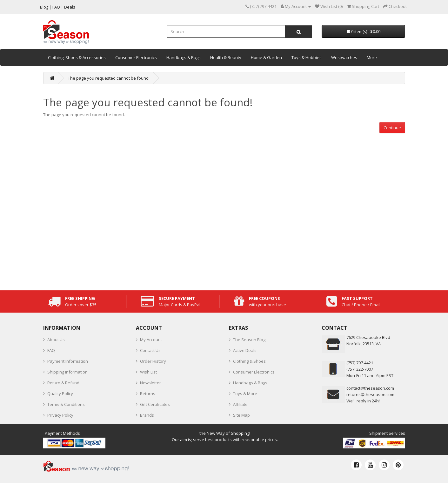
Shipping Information (67, 372)
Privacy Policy (60, 415)
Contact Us (150, 350)
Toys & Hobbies (307, 57)
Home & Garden (266, 57)
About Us (56, 340)
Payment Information (68, 361)
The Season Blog (249, 340)
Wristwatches (344, 57)
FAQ (51, 350)
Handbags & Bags (184, 57)
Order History (153, 361)
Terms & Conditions (66, 404)
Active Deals (245, 350)
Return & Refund (63, 383)
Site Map (241, 415)
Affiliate (240, 404)
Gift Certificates (155, 404)
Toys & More (245, 394)
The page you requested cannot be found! (109, 78)
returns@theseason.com (370, 394)
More (372, 57)
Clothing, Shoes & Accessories (77, 57)
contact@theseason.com (370, 388)
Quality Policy (60, 394)
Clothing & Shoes (249, 361)
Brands (147, 415)
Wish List (148, 372)
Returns (148, 394)
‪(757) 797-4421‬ (360, 363)
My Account (151, 340)
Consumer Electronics (136, 57)
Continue (392, 128)
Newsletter (150, 383)
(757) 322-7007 (360, 369)
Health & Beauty (226, 57)
